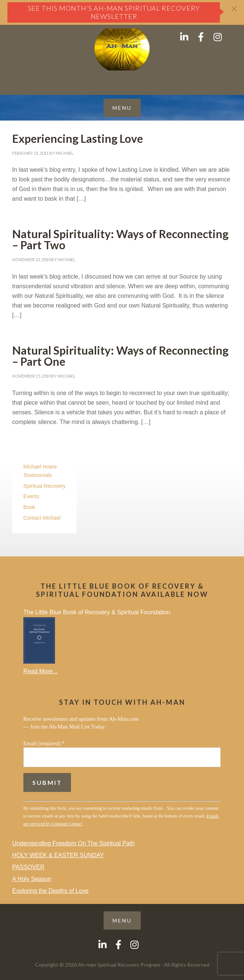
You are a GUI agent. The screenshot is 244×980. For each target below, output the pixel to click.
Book (29, 507)
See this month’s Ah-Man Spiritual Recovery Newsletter (114, 12)
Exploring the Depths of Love (50, 891)
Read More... (40, 671)
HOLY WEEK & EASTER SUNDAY (58, 855)
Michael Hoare (40, 467)
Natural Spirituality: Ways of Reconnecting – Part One (120, 356)
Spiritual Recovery (45, 486)
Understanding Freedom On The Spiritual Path (74, 843)
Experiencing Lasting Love (78, 138)
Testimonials (38, 475)
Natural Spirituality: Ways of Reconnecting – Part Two (120, 239)
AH (122, 50)
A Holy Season (32, 879)
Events (31, 496)
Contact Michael (42, 518)
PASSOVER (28, 867)
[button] (122, 108)
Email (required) (44, 743)
